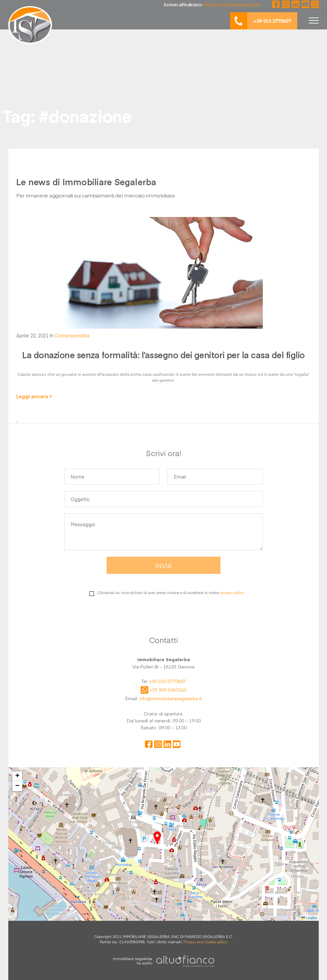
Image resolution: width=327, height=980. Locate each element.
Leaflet (309, 918)
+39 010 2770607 (167, 681)
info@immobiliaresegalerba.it (170, 699)
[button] (157, 838)
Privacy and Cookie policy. (206, 942)
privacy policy (232, 593)
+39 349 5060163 (168, 690)
